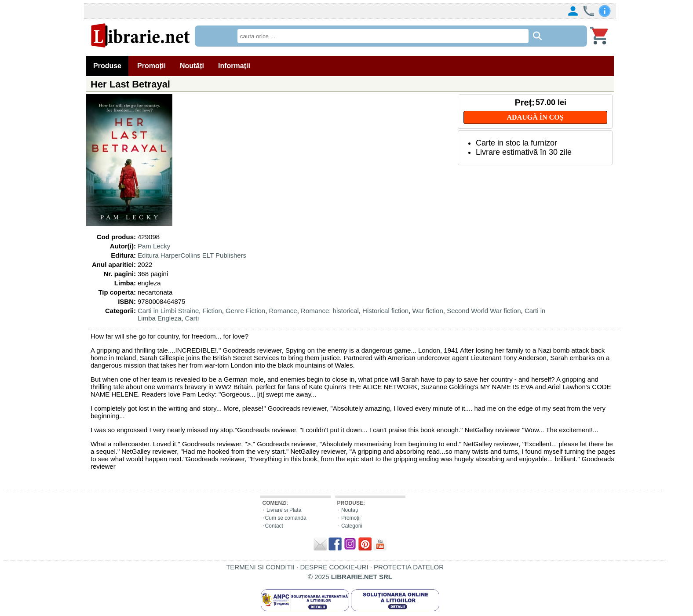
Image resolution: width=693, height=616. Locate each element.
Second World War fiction (484, 311)
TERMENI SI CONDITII (260, 567)
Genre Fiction (245, 311)
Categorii (352, 526)
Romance (283, 311)
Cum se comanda (286, 518)
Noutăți (350, 510)
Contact (274, 526)
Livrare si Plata (284, 510)
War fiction (427, 311)
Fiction (212, 311)
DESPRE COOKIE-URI (334, 567)
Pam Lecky (154, 246)
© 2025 (350, 577)
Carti (192, 318)
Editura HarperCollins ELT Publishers (192, 255)
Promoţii (351, 518)
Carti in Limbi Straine (168, 311)
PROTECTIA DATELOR (409, 567)
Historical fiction (385, 311)
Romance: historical (330, 311)
